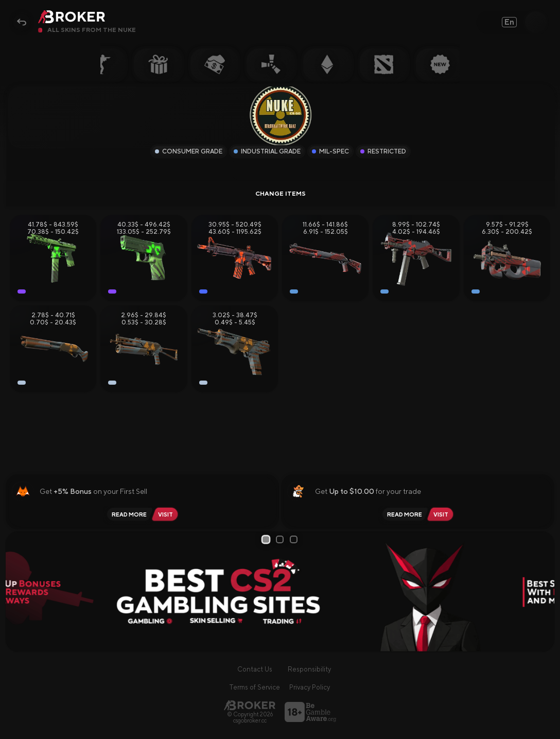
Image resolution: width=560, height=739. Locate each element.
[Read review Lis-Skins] (128, 514)
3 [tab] (295, 539)
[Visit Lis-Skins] (167, 514)
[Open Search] (536, 22)
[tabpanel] (280, 591)
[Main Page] (250, 705)
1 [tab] (267, 539)
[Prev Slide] (17, 592)
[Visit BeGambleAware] (310, 712)
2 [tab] (282, 539)
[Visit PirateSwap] (442, 514)
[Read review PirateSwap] (403, 514)
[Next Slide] (543, 592)
